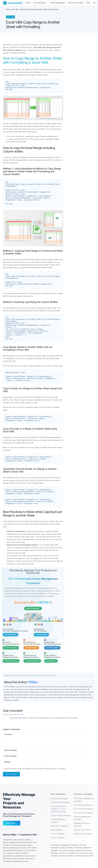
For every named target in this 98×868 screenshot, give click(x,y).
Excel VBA (15, 9)
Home (8, 9)
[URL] (44, 762)
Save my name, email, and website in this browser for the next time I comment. (35, 768)
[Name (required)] (44, 750)
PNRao (33, 682)
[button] (94, 3)
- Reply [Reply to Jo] (21, 714)
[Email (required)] (44, 756)
